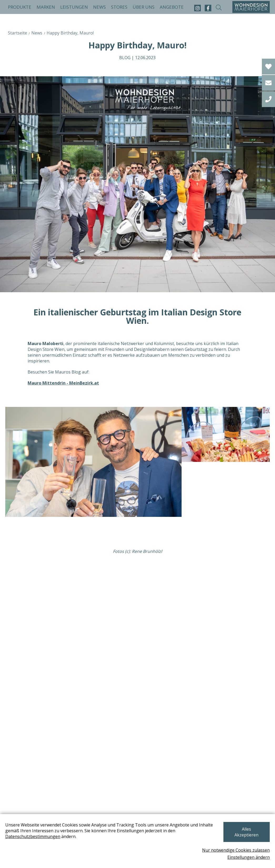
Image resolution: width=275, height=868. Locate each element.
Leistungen (74, 7)
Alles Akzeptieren (242, 832)
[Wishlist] (268, 67)
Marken (46, 7)
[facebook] (208, 8)
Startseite (17, 33)
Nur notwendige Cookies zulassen (236, 850)
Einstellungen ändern (249, 857)
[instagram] (197, 8)
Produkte (20, 7)
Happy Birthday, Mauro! (70, 33)
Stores (119, 7)
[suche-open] (219, 8)
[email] (268, 83)
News (99, 7)
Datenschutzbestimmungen (33, 839)
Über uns (144, 7)
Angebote (172, 7)
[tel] (268, 99)
